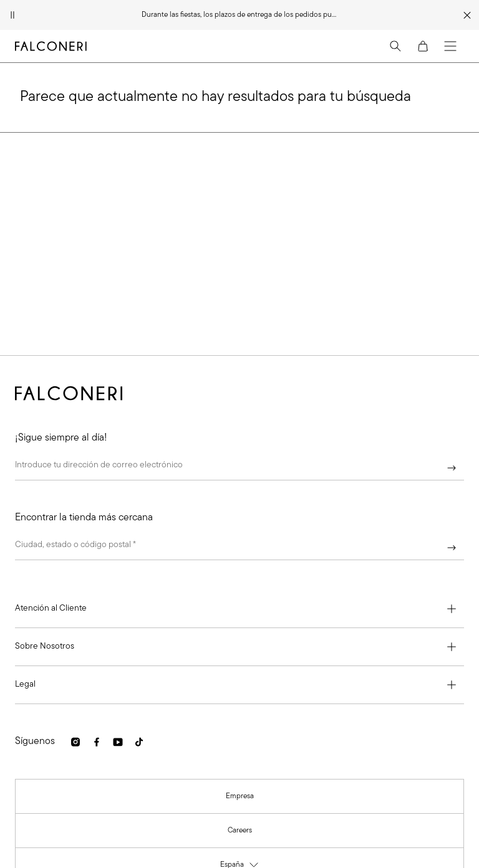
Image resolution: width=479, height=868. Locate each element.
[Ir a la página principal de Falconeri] (51, 46)
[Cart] (423, 46)
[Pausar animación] (12, 15)
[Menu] (450, 46)
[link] (75, 742)
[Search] (395, 46)
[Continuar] (452, 468)
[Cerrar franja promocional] (467, 15)
